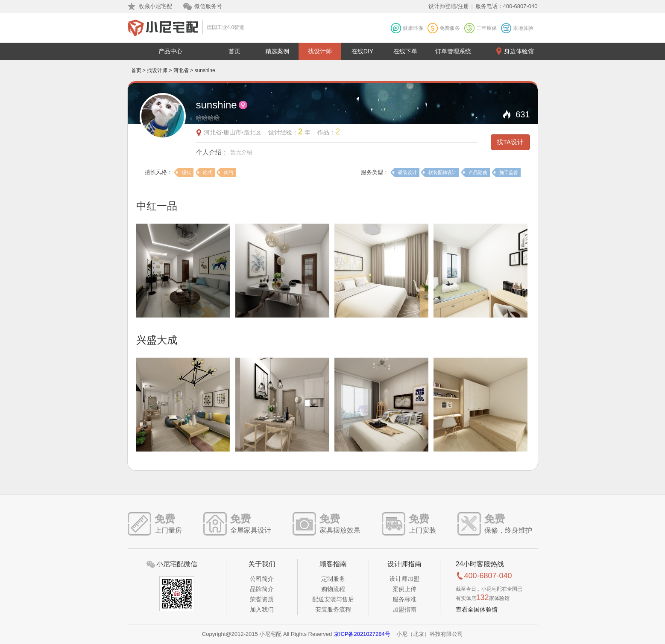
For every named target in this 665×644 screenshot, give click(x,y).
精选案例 (277, 51)
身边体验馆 (519, 51)
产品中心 (170, 51)
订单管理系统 (453, 51)
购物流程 (333, 589)
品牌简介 (262, 589)
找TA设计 (510, 142)
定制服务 (333, 579)
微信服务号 (208, 6)
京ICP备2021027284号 (362, 634)
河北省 (181, 70)
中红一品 (157, 206)
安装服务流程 (333, 609)
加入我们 (262, 609)
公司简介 (262, 579)
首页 (234, 51)
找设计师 (320, 51)
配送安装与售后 (333, 599)
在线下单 (405, 51)
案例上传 (404, 589)
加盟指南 (404, 609)
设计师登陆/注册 (449, 6)
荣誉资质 (262, 599)
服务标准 (404, 599)
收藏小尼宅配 (155, 6)
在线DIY (362, 51)
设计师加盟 (404, 579)
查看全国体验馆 (477, 609)
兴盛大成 (157, 340)
